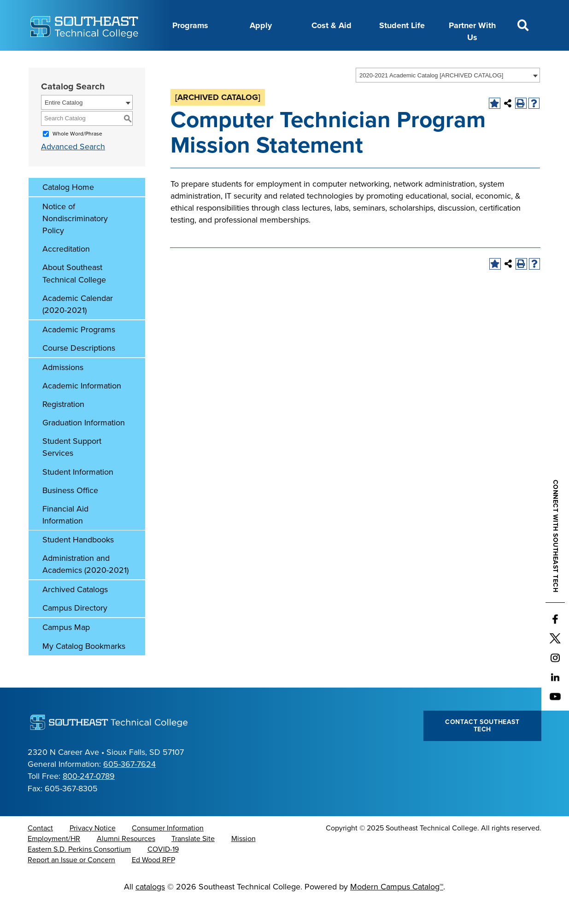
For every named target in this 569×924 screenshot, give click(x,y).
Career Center (127, 61)
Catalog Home (68, 210)
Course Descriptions (79, 371)
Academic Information (82, 409)
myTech (354, 61)
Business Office (70, 513)
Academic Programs (79, 353)
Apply (261, 25)
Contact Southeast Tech (482, 749)
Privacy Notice (93, 851)
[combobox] (448, 98)
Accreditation (66, 272)
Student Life (402, 25)
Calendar (180, 61)
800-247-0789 (89, 799)
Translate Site (193, 862)
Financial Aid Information (65, 538)
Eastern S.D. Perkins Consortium (79, 872)
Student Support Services (72, 470)
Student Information (78, 495)
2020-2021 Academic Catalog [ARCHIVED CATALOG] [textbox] (431, 98)
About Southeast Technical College (74, 296)
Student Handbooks (78, 563)
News (265, 61)
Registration (63, 427)
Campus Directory (75, 631)
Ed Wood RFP (153, 883)
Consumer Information (168, 851)
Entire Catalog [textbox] (64, 126)
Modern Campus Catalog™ (397, 910)
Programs (190, 25)
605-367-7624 (129, 787)
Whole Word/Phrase (77, 157)
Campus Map (66, 650)
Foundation (308, 61)
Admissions (63, 390)
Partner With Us (472, 31)
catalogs (150, 910)
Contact (40, 851)
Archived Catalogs (75, 612)
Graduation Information (84, 446)
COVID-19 (163, 872)
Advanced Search (73, 170)
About (79, 61)
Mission (243, 862)
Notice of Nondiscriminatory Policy (75, 241)
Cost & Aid (331, 25)
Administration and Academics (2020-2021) (85, 587)
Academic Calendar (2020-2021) (78, 327)
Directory (225, 61)
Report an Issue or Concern (71, 883)
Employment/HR (54, 862)
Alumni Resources (126, 862)
